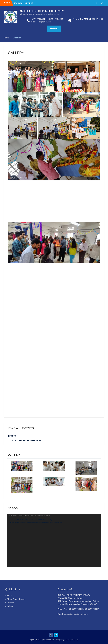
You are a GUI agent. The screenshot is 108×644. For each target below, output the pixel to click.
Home (10, 596)
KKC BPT (18, 2)
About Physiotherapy (16, 599)
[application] (54, 541)
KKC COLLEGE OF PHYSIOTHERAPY (42, 11)
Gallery (10, 606)
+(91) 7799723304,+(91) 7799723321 (48, 19)
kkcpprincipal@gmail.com (41, 22)
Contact (10, 603)
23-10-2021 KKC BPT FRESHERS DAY (25, 441)
